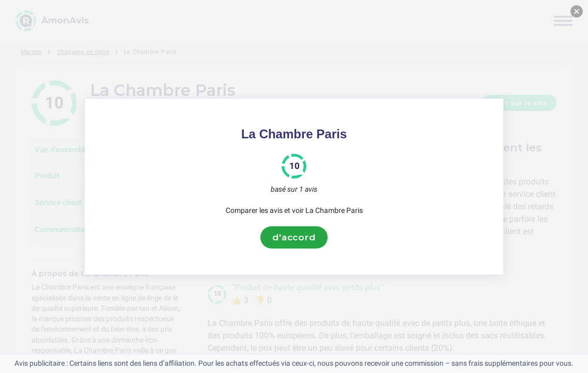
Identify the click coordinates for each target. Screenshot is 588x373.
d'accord (294, 237)
